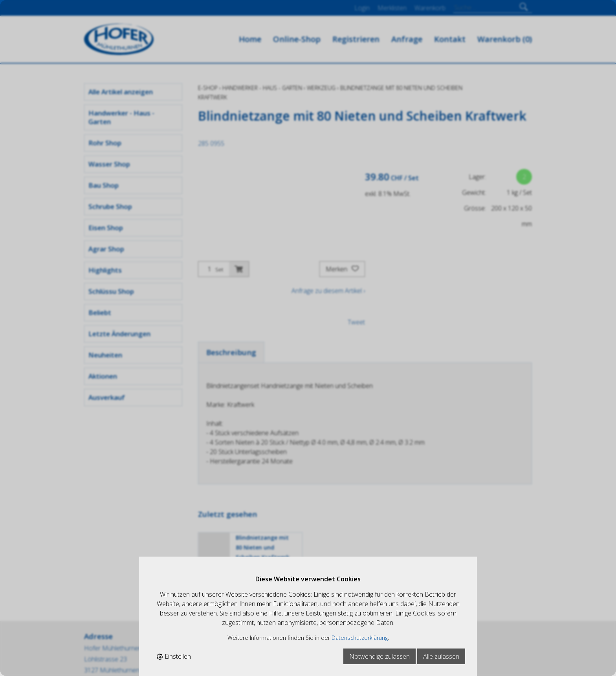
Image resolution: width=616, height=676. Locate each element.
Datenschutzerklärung (360, 638)
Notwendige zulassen (379, 656)
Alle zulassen (441, 656)
